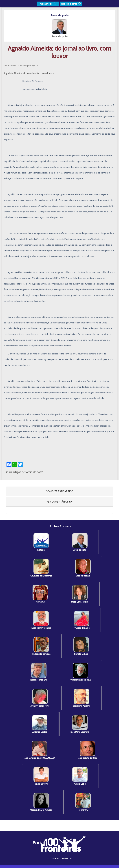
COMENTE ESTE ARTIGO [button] (60, 491)
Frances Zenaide (82, 620)
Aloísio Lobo (80, 776)
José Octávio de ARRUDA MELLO (39, 750)
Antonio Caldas (40, 724)
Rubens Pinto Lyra (39, 672)
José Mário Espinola (80, 724)
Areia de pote (80, 542)
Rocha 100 (83, 802)
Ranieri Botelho (41, 776)
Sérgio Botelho (83, 568)
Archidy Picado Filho (40, 698)
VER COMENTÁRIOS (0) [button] (59, 502)
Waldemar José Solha (80, 672)
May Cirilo (40, 594)
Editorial (41, 542)
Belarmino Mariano (82, 698)
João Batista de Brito (88, 750)
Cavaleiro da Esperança (41, 568)
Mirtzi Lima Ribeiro (80, 594)
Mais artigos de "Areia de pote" (25, 472)
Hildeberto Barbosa (41, 646)
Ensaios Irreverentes (41, 620)
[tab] (59, 491)
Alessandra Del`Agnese (41, 802)
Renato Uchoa (81, 646)
